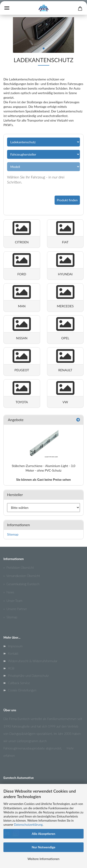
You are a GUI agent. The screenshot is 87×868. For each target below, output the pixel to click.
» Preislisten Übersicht (19, 567)
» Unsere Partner (15, 609)
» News (9, 592)
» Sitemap (10, 617)
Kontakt (13, 653)
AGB (11, 668)
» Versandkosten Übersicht (22, 576)
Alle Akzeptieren (43, 834)
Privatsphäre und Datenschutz (28, 676)
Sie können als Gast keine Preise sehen (43, 479)
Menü (7, 8)
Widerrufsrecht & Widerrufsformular (33, 661)
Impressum (15, 646)
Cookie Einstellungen (22, 690)
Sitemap (13, 534)
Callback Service (19, 683)
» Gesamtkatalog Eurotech (21, 584)
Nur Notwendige (43, 847)
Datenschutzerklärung (28, 825)
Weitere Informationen (44, 859)
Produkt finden (67, 200)
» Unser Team (13, 601)
